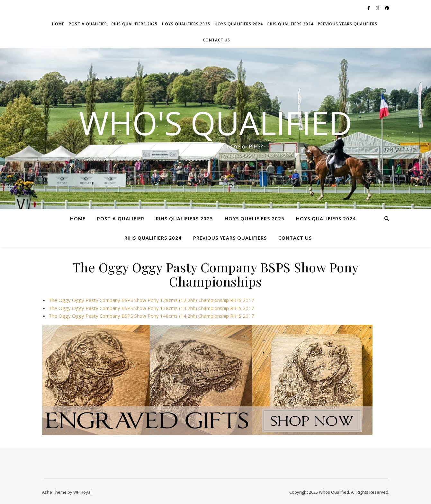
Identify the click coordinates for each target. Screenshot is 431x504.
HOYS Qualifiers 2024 (239, 24)
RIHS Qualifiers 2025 (135, 24)
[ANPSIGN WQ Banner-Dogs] (216, 380)
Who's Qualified (216, 123)
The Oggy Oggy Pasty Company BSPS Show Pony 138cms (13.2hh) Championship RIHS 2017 (151, 308)
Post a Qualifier (88, 24)
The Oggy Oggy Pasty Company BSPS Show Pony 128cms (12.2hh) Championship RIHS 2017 (151, 300)
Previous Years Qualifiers (348, 24)
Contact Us (216, 40)
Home (58, 24)
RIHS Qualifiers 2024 (290, 24)
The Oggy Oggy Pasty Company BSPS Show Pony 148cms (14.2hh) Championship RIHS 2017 (151, 316)
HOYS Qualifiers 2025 (186, 24)
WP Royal (82, 492)
